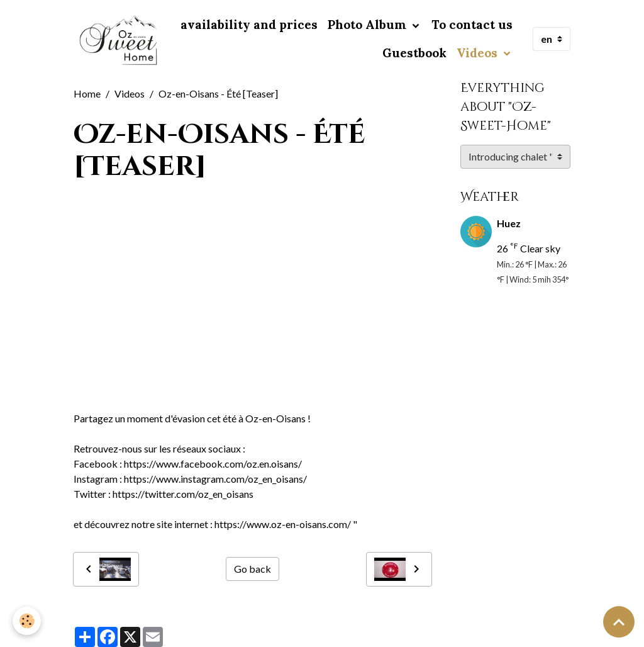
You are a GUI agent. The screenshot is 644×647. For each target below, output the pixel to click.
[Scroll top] (619, 622)
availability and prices (249, 25)
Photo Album (369, 25)
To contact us (472, 25)
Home (87, 93)
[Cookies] (27, 621)
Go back (253, 569)
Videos (479, 53)
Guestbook (414, 53)
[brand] (119, 39)
